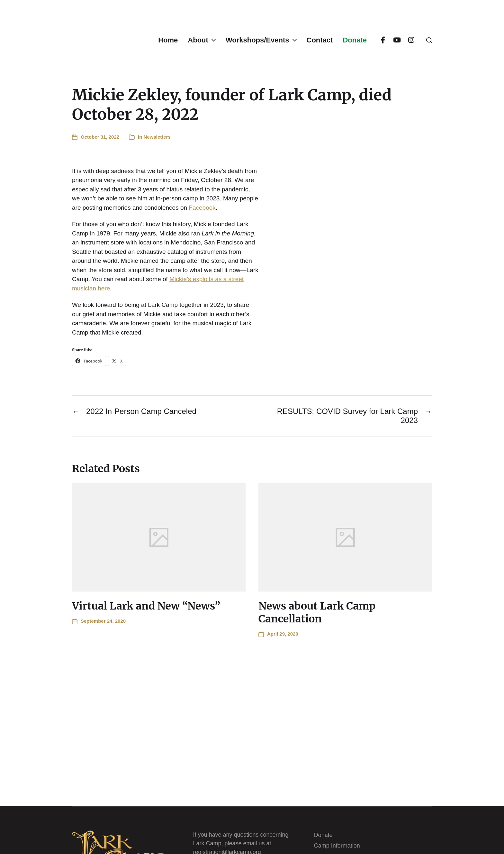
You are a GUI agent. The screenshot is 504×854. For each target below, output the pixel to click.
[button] (429, 40)
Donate (355, 40)
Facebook (202, 208)
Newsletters (157, 137)
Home (168, 40)
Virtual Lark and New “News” (146, 606)
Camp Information (337, 846)
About (198, 40)
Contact (320, 40)
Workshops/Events (257, 40)
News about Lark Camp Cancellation (317, 612)
